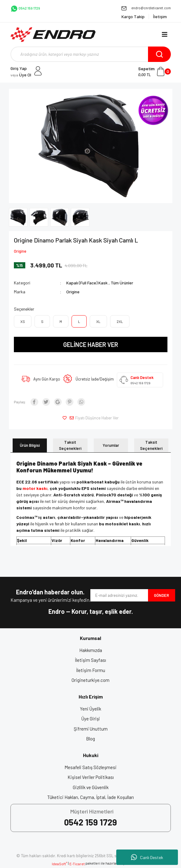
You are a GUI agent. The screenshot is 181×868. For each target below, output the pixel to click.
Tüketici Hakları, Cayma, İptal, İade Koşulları (90, 797)
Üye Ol (21, 75)
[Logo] (53, 35)
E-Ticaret (77, 864)
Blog (90, 739)
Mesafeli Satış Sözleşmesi (90, 767)
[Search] (91, 54)
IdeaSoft (60, 864)
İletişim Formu (91, 670)
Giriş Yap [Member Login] (19, 68)
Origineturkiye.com (90, 680)
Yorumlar (111, 445)
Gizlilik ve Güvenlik (91, 787)
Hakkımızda (91, 650)
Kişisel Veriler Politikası (91, 777)
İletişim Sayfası (90, 660)
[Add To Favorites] (65, 418)
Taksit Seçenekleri (70, 445)
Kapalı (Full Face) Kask (87, 283)
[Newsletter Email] (119, 595)
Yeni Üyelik (90, 709)
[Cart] (154, 71)
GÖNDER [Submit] (161, 595)
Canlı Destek (147, 857)
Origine (20, 251)
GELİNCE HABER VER (91, 344)
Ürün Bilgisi (30, 445)
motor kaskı (35, 488)
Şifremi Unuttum (91, 729)
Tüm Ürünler (122, 283)
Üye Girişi (91, 719)
